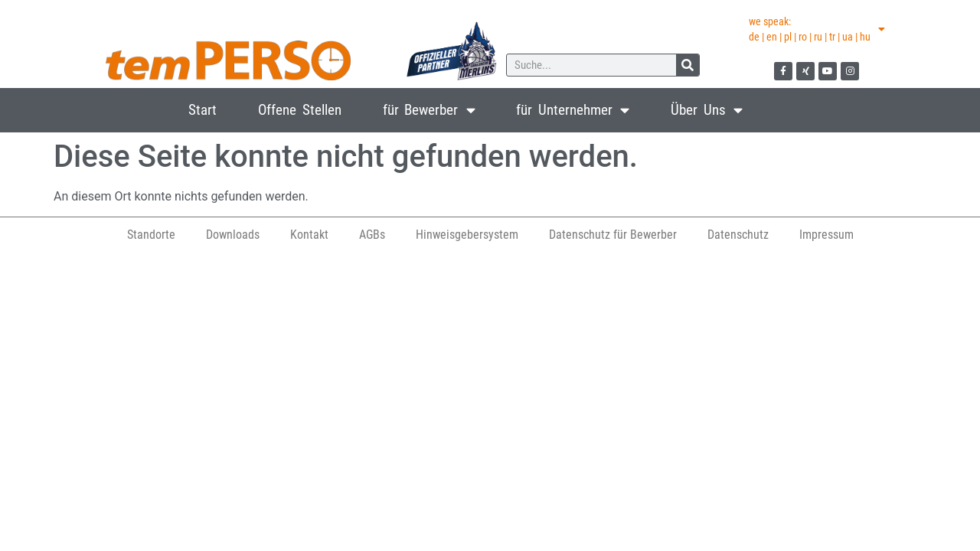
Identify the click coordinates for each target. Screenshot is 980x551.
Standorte (151, 235)
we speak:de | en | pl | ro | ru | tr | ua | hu (817, 29)
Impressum (826, 235)
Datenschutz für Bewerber (613, 235)
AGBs (372, 235)
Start (203, 110)
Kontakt (309, 235)
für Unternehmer (573, 110)
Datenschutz (738, 235)
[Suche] (688, 65)
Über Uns (707, 110)
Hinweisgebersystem (467, 235)
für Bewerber (429, 110)
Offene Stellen (300, 110)
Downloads (233, 235)
